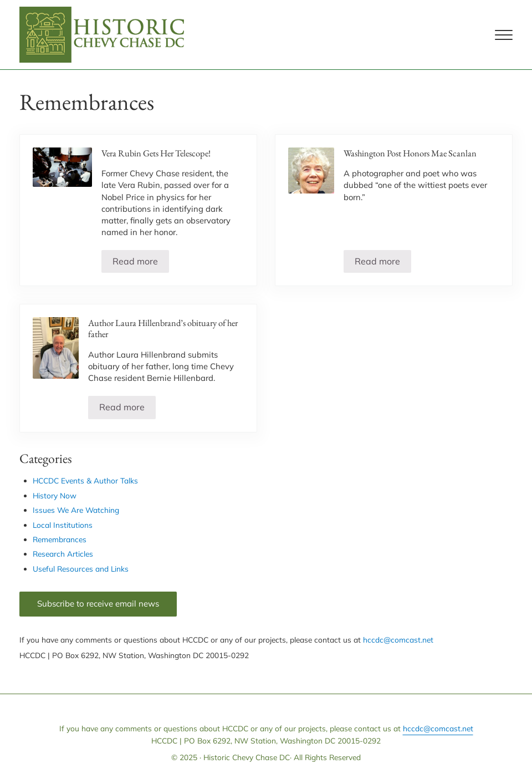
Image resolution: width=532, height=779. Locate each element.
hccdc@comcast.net (398, 640)
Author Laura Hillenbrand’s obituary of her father (163, 329)
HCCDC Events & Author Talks (85, 480)
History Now (55, 495)
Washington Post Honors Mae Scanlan (410, 153)
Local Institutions (63, 525)
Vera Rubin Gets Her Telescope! (156, 153)
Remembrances (60, 539)
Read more (141, 263)
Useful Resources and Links (81, 569)
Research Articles (63, 554)
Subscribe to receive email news (98, 604)
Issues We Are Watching (76, 510)
